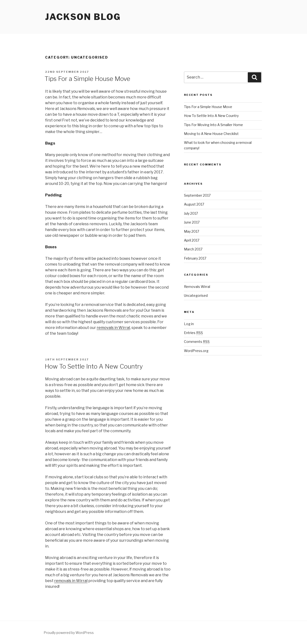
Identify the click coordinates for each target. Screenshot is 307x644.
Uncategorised (196, 295)
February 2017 (195, 258)
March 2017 (193, 249)
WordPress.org (196, 351)
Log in (189, 324)
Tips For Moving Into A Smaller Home (213, 125)
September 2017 (197, 195)
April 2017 (192, 240)
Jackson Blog (83, 17)
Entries (193, 333)
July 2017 (191, 213)
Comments (197, 342)
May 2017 (192, 231)
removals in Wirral (113, 328)
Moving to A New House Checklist (211, 134)
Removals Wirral (197, 287)
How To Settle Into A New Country (94, 366)
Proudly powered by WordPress (69, 633)
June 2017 (192, 222)
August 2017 (194, 204)
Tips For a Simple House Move (87, 79)
